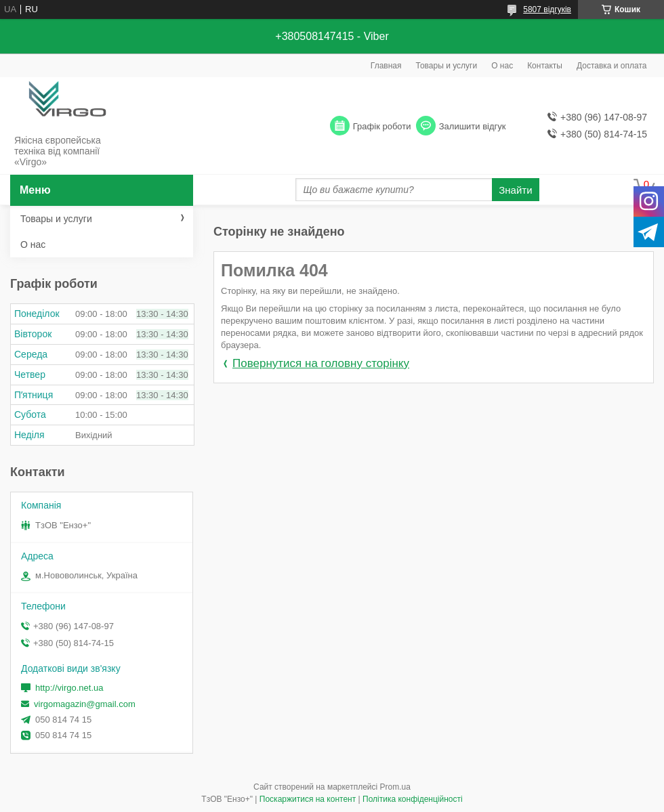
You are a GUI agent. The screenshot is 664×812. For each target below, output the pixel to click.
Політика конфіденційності (413, 799)
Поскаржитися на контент (308, 799)
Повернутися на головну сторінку (321, 363)
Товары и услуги (447, 66)
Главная (386, 66)
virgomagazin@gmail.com (85, 704)
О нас (502, 66)
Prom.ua (395, 787)
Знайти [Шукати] (515, 190)
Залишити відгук (473, 126)
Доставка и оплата (612, 66)
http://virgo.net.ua (69, 688)
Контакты (545, 66)
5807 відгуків (547, 9)
